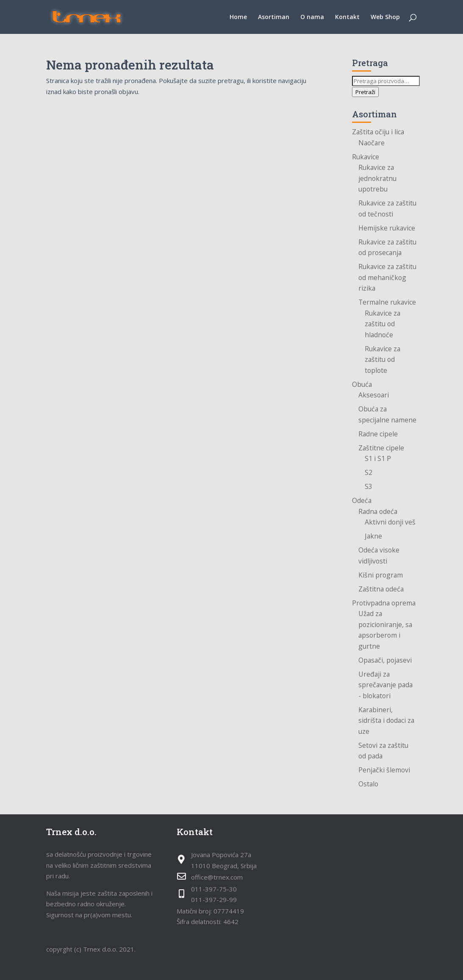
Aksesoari (374, 395)
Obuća (362, 384)
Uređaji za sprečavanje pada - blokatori (385, 685)
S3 (369, 486)
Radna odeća (378, 511)
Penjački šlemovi (384, 770)
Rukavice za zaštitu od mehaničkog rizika (387, 277)
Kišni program (381, 575)
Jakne (373, 536)
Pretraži (365, 92)
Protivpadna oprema (384, 603)
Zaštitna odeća (381, 589)
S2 (369, 472)
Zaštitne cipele (381, 448)
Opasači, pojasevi (385, 660)
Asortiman (274, 17)
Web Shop (385, 17)
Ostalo (368, 784)
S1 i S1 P (378, 458)
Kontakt (347, 17)
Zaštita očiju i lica (378, 132)
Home (238, 17)
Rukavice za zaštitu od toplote (383, 360)
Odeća (362, 500)
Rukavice (366, 157)
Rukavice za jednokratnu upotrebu (377, 178)
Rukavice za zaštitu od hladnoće (383, 324)
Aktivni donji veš (390, 522)
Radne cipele (378, 434)
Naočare (372, 143)
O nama (312, 17)
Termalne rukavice (387, 302)
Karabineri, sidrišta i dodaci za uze (386, 720)
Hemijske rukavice (387, 228)
